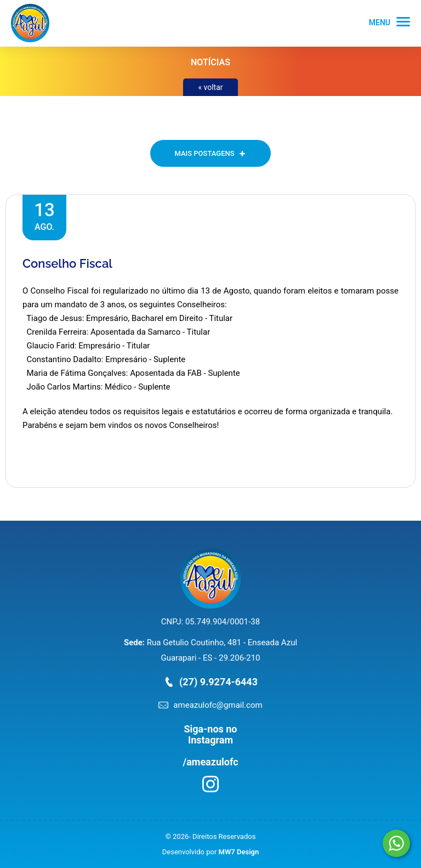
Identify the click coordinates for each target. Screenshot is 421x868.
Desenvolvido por (210, 852)
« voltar (210, 87)
